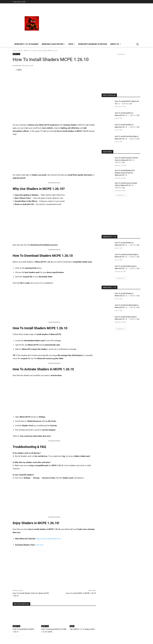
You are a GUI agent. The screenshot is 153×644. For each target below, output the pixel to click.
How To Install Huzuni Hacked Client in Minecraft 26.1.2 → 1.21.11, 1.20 (126, 185)
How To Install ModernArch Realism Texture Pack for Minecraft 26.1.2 (125, 173)
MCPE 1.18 (27, 51)
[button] (137, 44)
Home (15, 51)
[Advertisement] (96, 23)
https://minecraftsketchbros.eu (48, 539)
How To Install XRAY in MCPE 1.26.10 (81, 593)
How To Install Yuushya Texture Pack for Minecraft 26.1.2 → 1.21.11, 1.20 (126, 160)
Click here (40, 545)
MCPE (20, 51)
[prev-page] (14, 637)
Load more (121, 195)
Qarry (20, 70)
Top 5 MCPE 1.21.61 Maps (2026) (81, 629)
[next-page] (18, 637)
